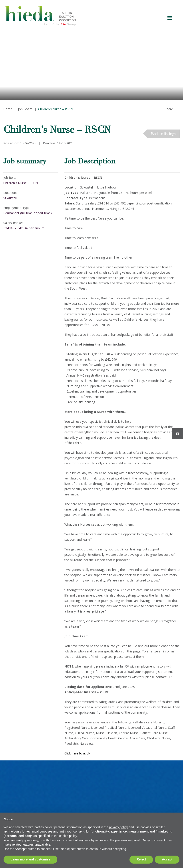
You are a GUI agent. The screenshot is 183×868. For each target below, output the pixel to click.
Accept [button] (167, 859)
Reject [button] (141, 859)
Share (169, 109)
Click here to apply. (78, 753)
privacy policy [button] (118, 827)
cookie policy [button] (68, 836)
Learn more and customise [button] (30, 859)
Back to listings (163, 134)
